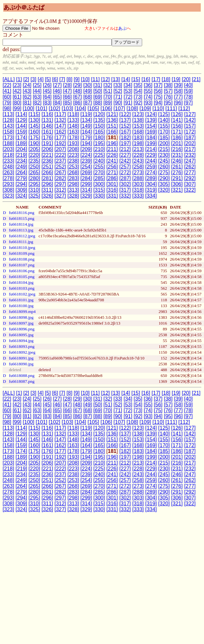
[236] (47, 161)
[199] (151, 143)
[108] (132, 108)
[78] (189, 97)
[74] (148, 97)
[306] (177, 184)
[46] (57, 91)
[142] (190, 120)
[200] (164, 143)
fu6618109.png (22, 253)
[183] (138, 138)
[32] (108, 85)
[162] (60, 132)
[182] (125, 138)
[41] (7, 91)
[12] (105, 79)
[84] (57, 103)
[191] (47, 143)
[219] (21, 155)
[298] (73, 184)
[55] (148, 91)
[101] (41, 108)
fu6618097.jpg (21, 323)
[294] (21, 184)
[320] (164, 190)
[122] (125, 114)
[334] (151, 196)
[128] (8, 120)
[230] (164, 155)
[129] (21, 120)
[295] (34, 184)
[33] (118, 85)
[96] (178, 103)
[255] (99, 167)
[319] (151, 190)
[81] (27, 103)
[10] (85, 79)
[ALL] (9, 79)
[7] (62, 79)
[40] (189, 85)
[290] (164, 178)
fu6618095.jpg (21, 335)
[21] (196, 79)
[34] (128, 85)
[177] (60, 138)
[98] (7, 108)
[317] (125, 190)
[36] (148, 85)
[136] (112, 120)
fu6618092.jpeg (22, 352)
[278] (8, 178)
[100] (28, 108)
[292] (190, 178)
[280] (34, 178)
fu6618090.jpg (21, 364)
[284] (86, 178)
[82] (37, 103)
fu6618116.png (22, 213)
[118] (73, 114)
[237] (60, 161)
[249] (21, 167)
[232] (190, 155)
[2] (26, 79)
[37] (158, 85)
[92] (138, 103)
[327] (60, 196)
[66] (68, 97)
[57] (168, 91)
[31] (98, 85)
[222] (60, 155)
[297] (60, 184)
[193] (73, 143)
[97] (189, 103)
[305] (164, 184)
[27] (57, 85)
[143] (8, 126)
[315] (99, 190)
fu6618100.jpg (21, 306)
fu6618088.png (22, 376)
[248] (8, 167)
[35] (138, 85)
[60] (7, 97)
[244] (151, 161)
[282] (60, 178)
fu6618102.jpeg (22, 294)
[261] (177, 167)
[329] (86, 196)
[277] (190, 172)
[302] (125, 184)
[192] (60, 143)
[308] (8, 190)
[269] (86, 172)
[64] (47, 97)
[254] (86, 167)
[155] (164, 126)
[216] (177, 149)
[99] (17, 108)
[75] (158, 97)
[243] (138, 161)
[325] (34, 196)
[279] (21, 178)
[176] (47, 138)
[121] (112, 114)
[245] (164, 161)
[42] (17, 91)
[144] (21, 126)
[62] (27, 97)
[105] (94, 108)
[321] (177, 190)
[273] (138, 172)
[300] (99, 184)
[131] (47, 120)
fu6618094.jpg (21, 341)
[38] (168, 85)
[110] (158, 108)
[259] (151, 167)
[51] (108, 91)
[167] (125, 132)
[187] (190, 138)
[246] (177, 161)
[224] (86, 155)
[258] (138, 167)
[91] (128, 103)
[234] (21, 161)
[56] (158, 91)
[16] (146, 79)
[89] (108, 103)
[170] (164, 132)
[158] (8, 132)
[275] (164, 172)
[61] (17, 97)
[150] (99, 126)
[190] (34, 143)
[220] (34, 155)
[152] (125, 126)
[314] (86, 190)
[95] (168, 103)
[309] (21, 190)
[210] (99, 149)
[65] (57, 97)
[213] (138, 149)
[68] (88, 97)
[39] (178, 85)
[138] (138, 120)
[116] (47, 114)
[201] (177, 143)
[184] (151, 138)
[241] (112, 161)
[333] (138, 196)
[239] (86, 161)
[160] (34, 132)
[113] (8, 114)
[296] (47, 184)
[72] (128, 97)
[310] (34, 190)
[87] (88, 103)
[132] (60, 120)
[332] (125, 196)
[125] (164, 114)
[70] (108, 97)
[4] (41, 79)
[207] (60, 149)
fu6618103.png (22, 288)
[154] (151, 126)
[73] (138, 97)
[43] (27, 91)
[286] (112, 178)
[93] (148, 103)
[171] (177, 132)
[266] (47, 172)
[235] (34, 161)
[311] (47, 190)
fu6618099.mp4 (22, 311)
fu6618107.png (22, 265)
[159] (21, 132)
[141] (177, 120)
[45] (47, 91)
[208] (73, 149)
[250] (34, 167)
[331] (112, 196)
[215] (164, 149)
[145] (34, 126)
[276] (177, 172)
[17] (156, 79)
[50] (98, 91)
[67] (78, 97)
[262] (190, 167)
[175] (34, 138)
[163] (73, 132)
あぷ (122, 28)
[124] (151, 114)
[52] (118, 91)
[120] (99, 114)
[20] (186, 79)
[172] (190, 132)
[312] (60, 190)
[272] (125, 172)
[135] (99, 120)
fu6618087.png (22, 381)
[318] (138, 190)
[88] (98, 103)
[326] (47, 196)
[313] (73, 190)
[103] (67, 108)
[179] (86, 138)
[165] (99, 132)
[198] (138, 143)
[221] (47, 155)
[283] (73, 178)
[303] (138, 184)
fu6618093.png (22, 346)
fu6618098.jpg (21, 317)
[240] (99, 161)
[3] (33, 79)
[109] (145, 108)
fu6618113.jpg (21, 230)
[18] (166, 79)
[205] (34, 149)
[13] (115, 79)
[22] (7, 85)
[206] (47, 149)
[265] (34, 172)
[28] (68, 85)
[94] (158, 103)
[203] (8, 149)
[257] (125, 167)
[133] (73, 120)
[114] (21, 114)
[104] (80, 108)
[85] (68, 103)
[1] (19, 79)
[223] (73, 155)
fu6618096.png (22, 329)
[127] (190, 114)
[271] (112, 172)
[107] (119, 108)
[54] (138, 91)
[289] (151, 178)
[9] (77, 79)
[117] (60, 114)
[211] (112, 149)
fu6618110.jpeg (22, 247)
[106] (107, 108)
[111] (171, 108)
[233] (8, 161)
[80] (17, 103)
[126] (177, 114)
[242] (125, 161)
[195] (99, 143)
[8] (70, 79)
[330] (99, 196)
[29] (78, 85)
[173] (8, 138)
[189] (21, 143)
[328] (73, 196)
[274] (151, 172)
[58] (178, 91)
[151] (112, 126)
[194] (86, 143)
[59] (189, 91)
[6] (55, 79)
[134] (86, 120)
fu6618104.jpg (21, 282)
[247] (190, 161)
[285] (99, 178)
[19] (176, 79)
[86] (78, 103)
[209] (86, 149)
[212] (125, 149)
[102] (54, 108)
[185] (164, 138)
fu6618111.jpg (21, 242)
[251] (47, 167)
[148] (73, 126)
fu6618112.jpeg (22, 236)
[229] (151, 155)
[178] (73, 138)
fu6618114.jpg (21, 224)
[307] (190, 184)
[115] (34, 114)
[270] (99, 172)
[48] (78, 91)
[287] (125, 178)
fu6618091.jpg (21, 358)
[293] (8, 184)
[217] (190, 149)
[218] (8, 155)
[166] (112, 132)
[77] (178, 97)
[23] (17, 85)
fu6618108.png (22, 259)
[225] (99, 155)
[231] (177, 155)
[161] (47, 132)
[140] (164, 120)
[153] (138, 126)
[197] (125, 143)
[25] (37, 85)
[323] (8, 196)
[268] (73, 172)
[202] (190, 143)
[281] (47, 178)
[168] (138, 132)
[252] (60, 167)
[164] (86, 132)
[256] (112, 167)
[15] (136, 79)
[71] (118, 97)
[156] (177, 126)
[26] (47, 85)
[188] (8, 143)
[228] (138, 155)
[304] (151, 184)
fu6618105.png (22, 277)
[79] (7, 103)
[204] (21, 149)
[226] (112, 155)
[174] (21, 138)
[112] (184, 108)
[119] (86, 114)
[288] (138, 178)
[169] (151, 132)
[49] (88, 91)
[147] (60, 126)
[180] (99, 138)
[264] (21, 172)
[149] (86, 126)
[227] (125, 155)
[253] (73, 167)
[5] (48, 79)
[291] (177, 178)
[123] (138, 114)
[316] (112, 190)
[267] (60, 172)
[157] (190, 126)
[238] (73, 161)
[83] (47, 103)
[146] (47, 126)
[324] (21, 196)
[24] (27, 85)
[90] (118, 103)
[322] (190, 190)
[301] (112, 184)
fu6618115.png (22, 218)
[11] (95, 79)
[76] (168, 97)
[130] (34, 120)
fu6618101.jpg (21, 300)
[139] (151, 120)
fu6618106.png (22, 271)
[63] (37, 97)
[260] (164, 167)
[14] (126, 79)
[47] (68, 91)
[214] (151, 149)
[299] (86, 184)
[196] (112, 143)
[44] (37, 91)
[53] (128, 91)
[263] (8, 172)
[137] (125, 120)
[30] (88, 85)
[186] (177, 138)
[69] (98, 97)
